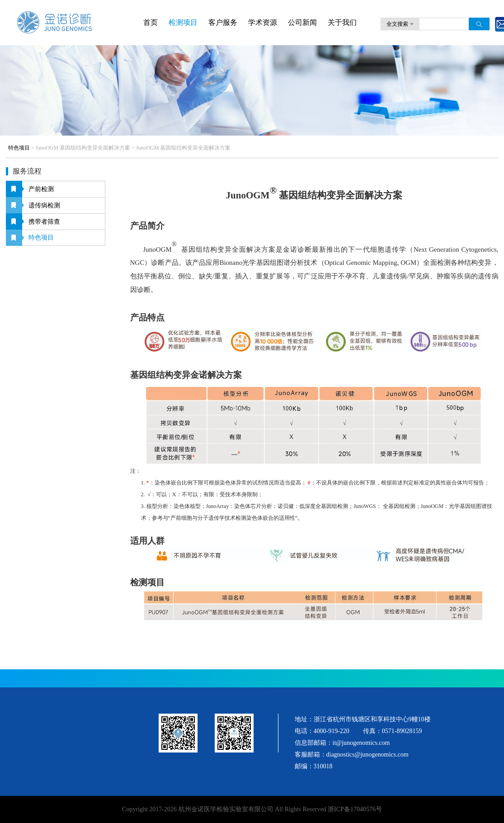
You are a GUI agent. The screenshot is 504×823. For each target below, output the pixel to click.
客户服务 (223, 22)
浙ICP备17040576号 (354, 809)
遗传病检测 (44, 205)
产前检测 (41, 189)
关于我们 (342, 22)
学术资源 (263, 22)
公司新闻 (302, 22)
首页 (151, 22)
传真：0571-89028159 (393, 731)
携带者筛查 (44, 222)
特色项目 (19, 148)
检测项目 (183, 22)
